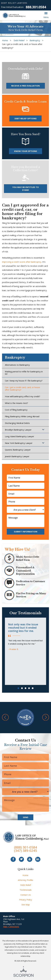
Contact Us (26, 895)
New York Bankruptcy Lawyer (19, 443)
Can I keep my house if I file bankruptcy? (24, 381)
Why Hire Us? (18, 549)
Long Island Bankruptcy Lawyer (20, 436)
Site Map (26, 905)
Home (5, 40)
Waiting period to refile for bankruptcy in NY (24, 373)
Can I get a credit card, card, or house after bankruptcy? (23, 388)
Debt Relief (19, 40)
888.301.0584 (36, 7)
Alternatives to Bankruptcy (17, 365)
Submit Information (26, 532)
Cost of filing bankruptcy (16, 410)
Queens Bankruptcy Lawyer (18, 450)
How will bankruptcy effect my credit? (23, 396)
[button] (46, 15)
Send (26, 817)
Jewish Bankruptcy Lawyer (17, 456)
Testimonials (26, 890)
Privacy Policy (26, 900)
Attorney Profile (26, 880)
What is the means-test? (16, 403)
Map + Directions (11, 926)
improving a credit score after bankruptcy (22, 262)
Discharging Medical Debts (17, 423)
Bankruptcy (35, 40)
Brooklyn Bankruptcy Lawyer (18, 430)
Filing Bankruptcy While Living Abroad (22, 416)
